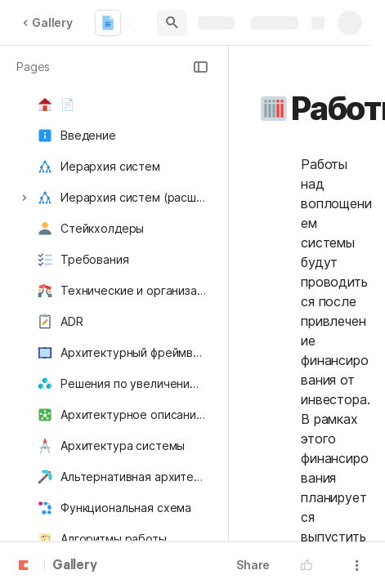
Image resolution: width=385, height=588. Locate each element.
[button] (200, 67)
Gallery (47, 22)
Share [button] (253, 565)
